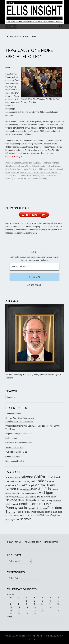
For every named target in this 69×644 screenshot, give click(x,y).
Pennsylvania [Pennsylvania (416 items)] (16, 508)
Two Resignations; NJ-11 (16, 452)
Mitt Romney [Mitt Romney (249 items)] (40, 497)
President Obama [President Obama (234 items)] (37, 508)
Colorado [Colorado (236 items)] (56, 477)
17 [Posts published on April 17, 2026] (42, 607)
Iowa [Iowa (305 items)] (34, 489)
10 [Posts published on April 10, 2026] (42, 604)
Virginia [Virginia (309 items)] (55, 515)
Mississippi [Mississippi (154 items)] (20, 497)
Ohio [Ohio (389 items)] (48, 504)
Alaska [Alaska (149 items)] (17, 478)
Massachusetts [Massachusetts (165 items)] (32, 493)
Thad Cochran (33, 176)
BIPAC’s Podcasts (13, 227)
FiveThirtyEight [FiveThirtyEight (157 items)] (28, 482)
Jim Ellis (27, 179)
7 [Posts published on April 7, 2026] (19, 604)
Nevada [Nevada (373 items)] (11, 500)
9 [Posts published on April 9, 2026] (34, 604)
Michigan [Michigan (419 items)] (46, 493)
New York (15, 172)
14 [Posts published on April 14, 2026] (19, 607)
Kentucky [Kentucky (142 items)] (8, 493)
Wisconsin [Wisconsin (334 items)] (24, 519)
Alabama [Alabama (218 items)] (10, 478)
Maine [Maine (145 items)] (24, 493)
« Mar (9, 617)
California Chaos (13, 456)
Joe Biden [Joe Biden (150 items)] (55, 489)
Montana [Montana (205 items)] (52, 497)
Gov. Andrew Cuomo (14, 169)
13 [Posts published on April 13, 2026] (11, 607)
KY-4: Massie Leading (15, 461)
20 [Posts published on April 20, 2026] (11, 610)
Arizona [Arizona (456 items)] (27, 477)
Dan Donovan (55, 166)
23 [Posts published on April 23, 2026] (34, 610)
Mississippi (58, 169)
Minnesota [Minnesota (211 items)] (11, 497)
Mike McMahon (46, 169)
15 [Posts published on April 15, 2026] (27, 607)
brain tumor (43, 166)
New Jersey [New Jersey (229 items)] (46, 500)
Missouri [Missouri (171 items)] (28, 497)
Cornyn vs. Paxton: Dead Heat (18, 443)
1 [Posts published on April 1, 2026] (27, 601)
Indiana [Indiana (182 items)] (27, 489)
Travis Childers (47, 176)
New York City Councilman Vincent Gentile (39, 172)
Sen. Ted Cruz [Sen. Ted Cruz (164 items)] (11, 516)
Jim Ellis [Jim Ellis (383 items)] (44, 489)
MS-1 (8, 172)
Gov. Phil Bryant (31, 169)
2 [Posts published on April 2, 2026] (34, 601)
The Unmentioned (13, 414)
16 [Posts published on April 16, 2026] (34, 607)
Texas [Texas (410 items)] (40, 515)
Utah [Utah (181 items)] (47, 516)
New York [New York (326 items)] (12, 504)
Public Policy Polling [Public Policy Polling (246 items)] (27, 512)
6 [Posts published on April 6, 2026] (11, 604)
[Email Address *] (34, 267)
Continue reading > (14, 156)
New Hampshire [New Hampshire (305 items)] (29, 500)
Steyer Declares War (14, 447)
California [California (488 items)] (42, 477)
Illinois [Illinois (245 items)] (20, 489)
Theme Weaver (34, 639)
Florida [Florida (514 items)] (40, 481)
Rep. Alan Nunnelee (17, 176)
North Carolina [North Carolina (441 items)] (31, 504)
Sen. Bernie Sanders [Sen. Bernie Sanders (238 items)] (51, 512)
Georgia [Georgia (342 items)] (39, 485)
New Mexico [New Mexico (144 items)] (57, 501)
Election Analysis (21, 163)
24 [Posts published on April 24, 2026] (42, 610)
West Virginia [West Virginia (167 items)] (11, 520)
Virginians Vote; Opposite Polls (19, 434)
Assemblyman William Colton (25, 166)
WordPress (36, 636)
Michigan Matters (13, 438)
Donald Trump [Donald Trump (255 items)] (14, 482)
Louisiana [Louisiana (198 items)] (17, 493)
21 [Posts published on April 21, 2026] (19, 610)
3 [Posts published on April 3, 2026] (42, 601)
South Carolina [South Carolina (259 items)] (26, 516)
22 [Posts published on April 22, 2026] (27, 610)
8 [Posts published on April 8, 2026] (27, 604)
